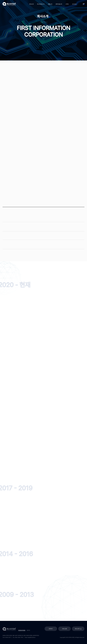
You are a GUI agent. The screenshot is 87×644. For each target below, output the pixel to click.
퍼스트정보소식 (41, 4)
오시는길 (74, 4)
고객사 (67, 4)
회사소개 (31, 4)
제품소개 (50, 4)
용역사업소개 (59, 4)
